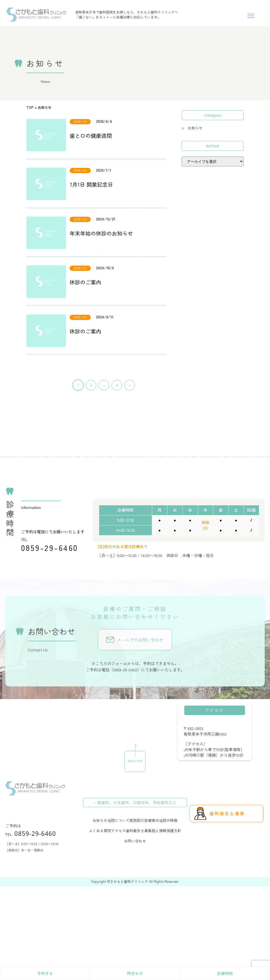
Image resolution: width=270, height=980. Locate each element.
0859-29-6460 (50, 548)
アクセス (118, 831)
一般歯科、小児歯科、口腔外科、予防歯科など (135, 802)
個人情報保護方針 (166, 831)
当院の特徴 (168, 820)
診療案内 (152, 820)
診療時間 (225, 973)
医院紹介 (137, 820)
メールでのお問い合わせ (140, 640)
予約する (45, 973)
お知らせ (100, 820)
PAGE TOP (135, 761)
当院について (118, 820)
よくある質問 (100, 831)
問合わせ (135, 973)
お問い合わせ (135, 841)
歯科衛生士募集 (139, 831)
